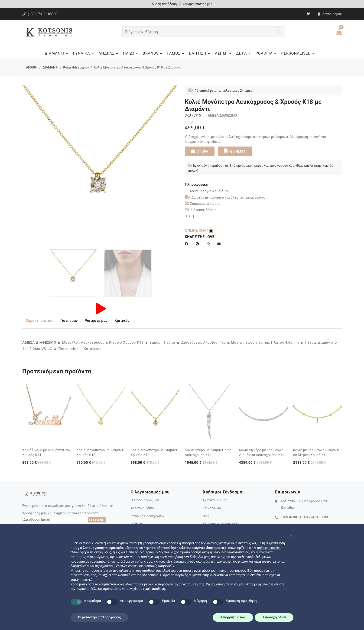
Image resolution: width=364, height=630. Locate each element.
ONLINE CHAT (199, 230)
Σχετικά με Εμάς (215, 500)
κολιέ (220, 137)
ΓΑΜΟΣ (176, 53)
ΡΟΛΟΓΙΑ (267, 53)
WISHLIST (235, 151)
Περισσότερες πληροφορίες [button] (99, 617)
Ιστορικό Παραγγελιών (148, 516)
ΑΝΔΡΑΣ (109, 53)
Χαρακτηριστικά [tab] (40, 321)
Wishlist (136, 524)
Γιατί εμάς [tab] (69, 321)
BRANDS (153, 53)
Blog (206, 516)
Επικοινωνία (212, 508)
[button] (291, 535)
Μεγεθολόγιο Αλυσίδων (206, 191)
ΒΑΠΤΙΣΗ (200, 53)
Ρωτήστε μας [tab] (96, 321)
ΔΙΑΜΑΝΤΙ (57, 53)
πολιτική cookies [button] (269, 548)
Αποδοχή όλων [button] (274, 617)
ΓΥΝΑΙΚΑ (84, 53)
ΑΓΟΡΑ (200, 151)
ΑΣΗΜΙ (224, 53)
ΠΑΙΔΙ (131, 53)
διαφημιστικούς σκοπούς (191, 561)
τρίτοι (150, 552)
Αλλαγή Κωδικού (143, 508)
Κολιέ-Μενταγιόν (76, 67)
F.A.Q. (190, 216)
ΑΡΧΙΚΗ (32, 67)
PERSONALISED (299, 53)
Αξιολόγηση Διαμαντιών (221, 524)
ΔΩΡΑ (244, 53)
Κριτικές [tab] (122, 321)
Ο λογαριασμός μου (145, 500)
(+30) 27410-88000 (314, 517)
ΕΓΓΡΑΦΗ (97, 520)
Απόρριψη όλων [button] (233, 617)
